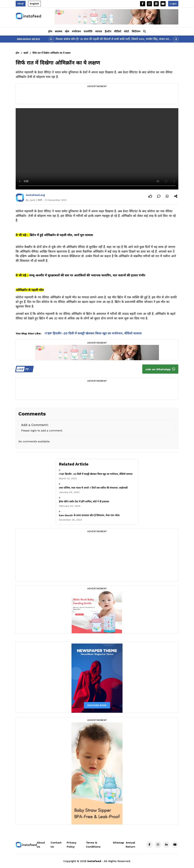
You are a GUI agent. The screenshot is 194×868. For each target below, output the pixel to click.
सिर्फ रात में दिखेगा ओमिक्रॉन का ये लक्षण (51, 53)
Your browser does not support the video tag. (97, 149)
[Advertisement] (97, 96)
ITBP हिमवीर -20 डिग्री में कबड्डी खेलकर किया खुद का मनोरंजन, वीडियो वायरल (93, 333)
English (34, 4)
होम (50, 31)
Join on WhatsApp (160, 369)
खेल (67, 31)
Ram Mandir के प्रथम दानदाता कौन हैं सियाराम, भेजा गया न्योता (89, 515)
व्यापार (99, 31)
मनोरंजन (76, 31)
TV (24, 369)
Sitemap (118, 843)
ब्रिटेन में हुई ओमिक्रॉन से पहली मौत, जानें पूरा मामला (61, 235)
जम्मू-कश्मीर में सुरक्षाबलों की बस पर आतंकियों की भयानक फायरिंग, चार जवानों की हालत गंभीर (87, 275)
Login (173, 4)
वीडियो (118, 31)
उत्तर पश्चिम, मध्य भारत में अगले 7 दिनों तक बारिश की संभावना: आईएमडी (93, 488)
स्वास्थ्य (59, 31)
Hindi (21, 4)
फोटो (126, 31)
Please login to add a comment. (42, 431)
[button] (144, 31)
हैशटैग (108, 31)
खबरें (26, 53)
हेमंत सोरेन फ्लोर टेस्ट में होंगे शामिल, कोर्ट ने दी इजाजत (84, 502)
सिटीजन (136, 31)
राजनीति (88, 31)
